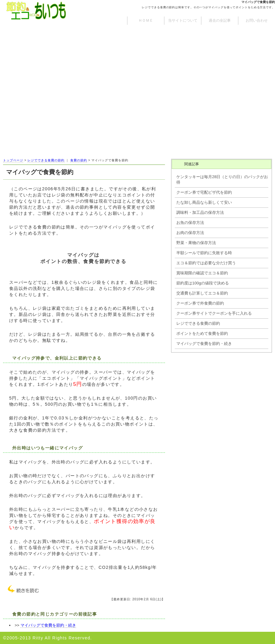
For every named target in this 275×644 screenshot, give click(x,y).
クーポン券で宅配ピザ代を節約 (204, 192)
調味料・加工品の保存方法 (200, 212)
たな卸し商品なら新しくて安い (204, 202)
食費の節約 (79, 160)
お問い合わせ (257, 20)
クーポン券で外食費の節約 (200, 303)
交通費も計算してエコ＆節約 (202, 293)
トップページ (13, 160)
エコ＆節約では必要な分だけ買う (206, 263)
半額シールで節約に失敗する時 (204, 253)
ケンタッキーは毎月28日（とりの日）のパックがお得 (222, 179)
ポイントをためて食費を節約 (202, 333)
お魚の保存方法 (190, 223)
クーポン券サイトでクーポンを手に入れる (214, 313)
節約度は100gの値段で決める (203, 283)
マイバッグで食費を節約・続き (48, 625)
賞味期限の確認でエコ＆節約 (202, 273)
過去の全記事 (220, 20)
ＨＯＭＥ (146, 20)
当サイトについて (183, 20)
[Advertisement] (137, 110)
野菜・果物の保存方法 (196, 243)
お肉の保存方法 (190, 233)
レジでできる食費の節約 (46, 160)
